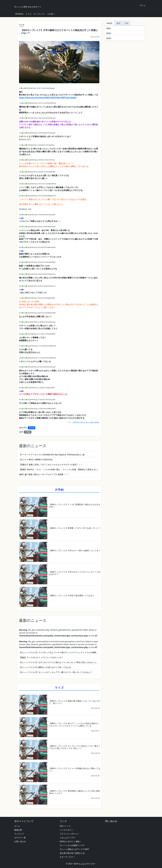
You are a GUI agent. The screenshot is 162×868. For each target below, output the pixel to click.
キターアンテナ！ (67, 857)
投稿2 (109, 33)
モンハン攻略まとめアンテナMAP (74, 849)
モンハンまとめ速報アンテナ (72, 845)
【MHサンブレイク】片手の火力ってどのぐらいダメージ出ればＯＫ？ (75, 573)
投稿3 (109, 38)
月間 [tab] (126, 23)
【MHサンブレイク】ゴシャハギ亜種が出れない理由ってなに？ (75, 770)
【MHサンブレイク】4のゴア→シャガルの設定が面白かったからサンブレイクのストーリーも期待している (74, 725)
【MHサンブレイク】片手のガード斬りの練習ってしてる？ (75, 551)
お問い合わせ (20, 841)
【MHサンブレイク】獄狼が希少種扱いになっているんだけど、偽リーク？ (75, 702)
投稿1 (109, 28)
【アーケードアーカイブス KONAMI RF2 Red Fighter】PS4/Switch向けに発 (52, 455)
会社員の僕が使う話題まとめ (72, 853)
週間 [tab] (118, 23)
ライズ (28, 14)
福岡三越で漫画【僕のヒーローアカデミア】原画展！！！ (44, 474)
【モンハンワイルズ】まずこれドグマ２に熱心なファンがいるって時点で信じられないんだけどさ (59, 662)
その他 (50, 14)
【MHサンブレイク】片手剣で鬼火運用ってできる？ (72, 596)
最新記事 (18, 830)
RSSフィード (65, 826)
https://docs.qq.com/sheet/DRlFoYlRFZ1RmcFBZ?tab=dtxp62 (48, 98)
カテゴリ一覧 (20, 838)
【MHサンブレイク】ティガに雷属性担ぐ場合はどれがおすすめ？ (75, 506)
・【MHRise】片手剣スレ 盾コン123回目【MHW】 (86, 422)
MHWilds (19, 14)
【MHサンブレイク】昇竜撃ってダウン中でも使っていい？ (75, 528)
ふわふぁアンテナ (67, 838)
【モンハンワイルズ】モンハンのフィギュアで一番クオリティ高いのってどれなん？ (56, 672)
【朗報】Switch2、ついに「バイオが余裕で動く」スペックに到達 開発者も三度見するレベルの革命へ (59, 469)
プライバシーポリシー (69, 834)
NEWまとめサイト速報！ (71, 841)
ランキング (19, 834)
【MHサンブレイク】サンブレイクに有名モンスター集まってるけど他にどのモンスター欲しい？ (75, 747)
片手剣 (28, 432)
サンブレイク (39, 14)
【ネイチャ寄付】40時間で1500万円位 (36, 460)
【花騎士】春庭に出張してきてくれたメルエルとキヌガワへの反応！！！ (51, 465)
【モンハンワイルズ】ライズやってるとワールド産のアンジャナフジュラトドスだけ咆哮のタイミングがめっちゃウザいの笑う (59, 652)
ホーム (143, 5)
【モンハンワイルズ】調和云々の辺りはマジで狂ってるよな (45, 667)
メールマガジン (66, 830)
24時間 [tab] (109, 23)
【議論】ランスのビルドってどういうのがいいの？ (41, 657)
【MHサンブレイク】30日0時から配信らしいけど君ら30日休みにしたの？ (75, 792)
